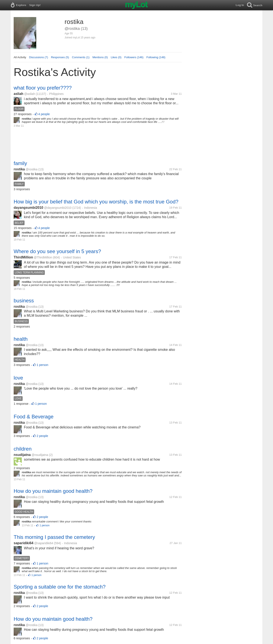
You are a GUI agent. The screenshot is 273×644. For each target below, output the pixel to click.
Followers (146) (134, 57)
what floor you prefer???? (43, 88)
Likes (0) (116, 57)
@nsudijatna (40, 455)
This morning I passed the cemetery (54, 537)
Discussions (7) (38, 57)
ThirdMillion (23, 257)
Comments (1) (81, 57)
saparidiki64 (24, 543)
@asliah (30, 94)
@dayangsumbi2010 (58, 208)
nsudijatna (22, 455)
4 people (44, 114)
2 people (42, 436)
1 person (42, 365)
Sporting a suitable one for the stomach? (60, 587)
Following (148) (156, 57)
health (21, 339)
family (20, 163)
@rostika (31, 169)
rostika (19, 169)
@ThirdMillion (43, 257)
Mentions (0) (100, 57)
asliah (18, 94)
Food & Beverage (34, 417)
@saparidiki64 (44, 543)
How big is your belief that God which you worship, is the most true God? (96, 202)
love (18, 378)
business (24, 301)
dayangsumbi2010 (28, 208)
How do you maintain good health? (53, 491)
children (23, 449)
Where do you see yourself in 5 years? (57, 251)
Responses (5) (60, 57)
